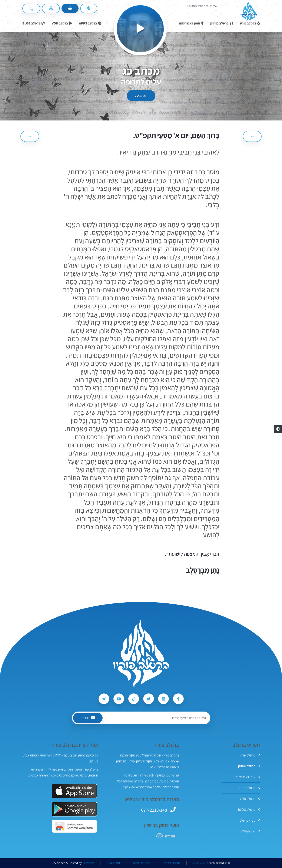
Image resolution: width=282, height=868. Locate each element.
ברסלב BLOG (249, 810)
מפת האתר (113, 863)
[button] (278, 429)
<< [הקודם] (252, 136)
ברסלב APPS (249, 788)
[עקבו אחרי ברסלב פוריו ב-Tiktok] (134, 699)
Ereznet (89, 863)
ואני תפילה (251, 831)
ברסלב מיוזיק (249, 766)
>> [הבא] (30, 136)
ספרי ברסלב (250, 820)
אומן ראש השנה (248, 777)
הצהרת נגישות (141, 863)
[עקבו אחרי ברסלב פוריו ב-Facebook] (178, 699)
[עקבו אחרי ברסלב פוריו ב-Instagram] (163, 699)
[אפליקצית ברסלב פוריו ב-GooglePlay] (74, 809)
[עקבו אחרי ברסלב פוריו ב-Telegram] (104, 699)
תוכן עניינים (141, 96)
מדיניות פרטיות (171, 863)
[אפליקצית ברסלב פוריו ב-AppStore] (74, 791)
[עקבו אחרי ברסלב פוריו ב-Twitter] (149, 699)
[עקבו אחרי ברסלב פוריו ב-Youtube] (119, 699)
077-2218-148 (154, 810)
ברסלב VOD (250, 799)
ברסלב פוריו (250, 755)
